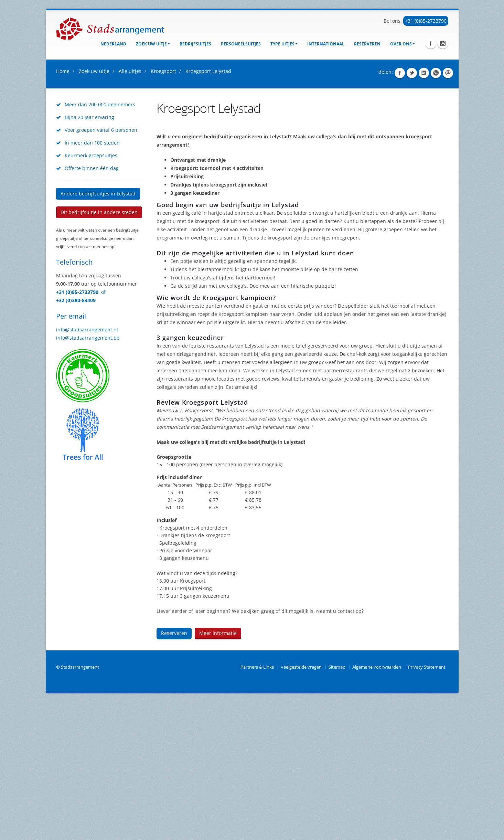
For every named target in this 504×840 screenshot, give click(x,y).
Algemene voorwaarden (377, 805)
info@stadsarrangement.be (88, 476)
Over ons (403, 44)
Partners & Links (257, 805)
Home (63, 209)
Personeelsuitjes (241, 44)
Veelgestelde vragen (301, 805)
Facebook (431, 43)
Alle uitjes (130, 209)
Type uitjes (284, 44)
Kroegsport (163, 209)
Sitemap (337, 805)
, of (102, 430)
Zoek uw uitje (153, 44)
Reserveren (367, 44)
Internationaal (326, 44)
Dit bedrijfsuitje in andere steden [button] (99, 350)
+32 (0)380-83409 (76, 438)
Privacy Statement (427, 805)
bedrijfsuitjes (195, 44)
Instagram (443, 43)
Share (400, 211)
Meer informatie (218, 771)
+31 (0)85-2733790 (426, 21)
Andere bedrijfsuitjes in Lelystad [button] (98, 332)
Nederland (113, 44)
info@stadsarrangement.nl (87, 467)
